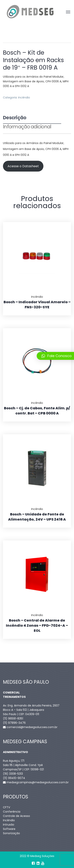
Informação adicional (27, 127)
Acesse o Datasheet (23, 166)
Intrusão (9, 825)
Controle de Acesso (16, 816)
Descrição (15, 118)
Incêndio (24, 97)
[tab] (32, 119)
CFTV (7, 807)
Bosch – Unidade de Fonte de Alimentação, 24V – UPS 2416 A (37, 517)
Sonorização (11, 833)
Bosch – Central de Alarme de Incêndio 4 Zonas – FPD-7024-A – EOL (37, 625)
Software (9, 829)
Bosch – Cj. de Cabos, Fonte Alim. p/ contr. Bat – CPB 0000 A (37, 411)
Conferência (12, 812)
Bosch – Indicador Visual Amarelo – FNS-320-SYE (37, 304)
